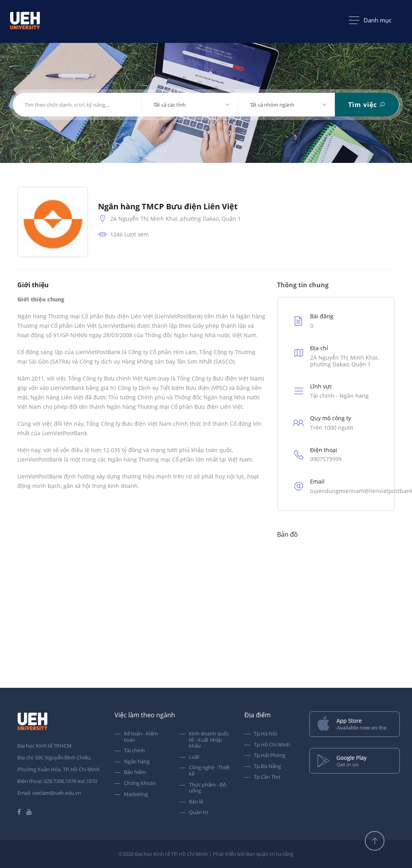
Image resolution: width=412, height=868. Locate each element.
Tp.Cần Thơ (267, 777)
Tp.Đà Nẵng (267, 766)
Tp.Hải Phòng (270, 755)
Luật (194, 757)
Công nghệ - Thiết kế (209, 771)
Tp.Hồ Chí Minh (272, 745)
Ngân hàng (137, 762)
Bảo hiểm (135, 772)
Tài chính (134, 751)
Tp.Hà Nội (265, 734)
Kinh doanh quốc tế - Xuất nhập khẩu (209, 740)
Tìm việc (367, 105)
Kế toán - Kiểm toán (141, 737)
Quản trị (199, 813)
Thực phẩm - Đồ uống (208, 788)
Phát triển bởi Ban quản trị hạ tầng (253, 854)
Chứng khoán (140, 783)
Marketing (136, 794)
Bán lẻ (196, 802)
